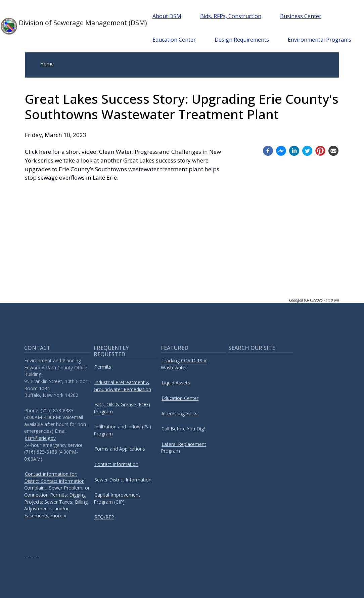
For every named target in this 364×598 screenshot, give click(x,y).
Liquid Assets (176, 383)
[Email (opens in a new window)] (333, 150)
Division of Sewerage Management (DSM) (67, 26)
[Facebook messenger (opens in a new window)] (281, 150)
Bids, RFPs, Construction (233, 16)
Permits (103, 367)
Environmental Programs (322, 40)
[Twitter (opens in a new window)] (307, 150)
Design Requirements (244, 40)
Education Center (176, 40)
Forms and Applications (120, 449)
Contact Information (116, 464)
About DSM (169, 16)
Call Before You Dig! (183, 429)
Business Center (303, 16)
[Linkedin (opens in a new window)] (294, 150)
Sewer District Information (123, 480)
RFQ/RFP (104, 517)
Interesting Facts (179, 413)
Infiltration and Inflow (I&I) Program (122, 430)
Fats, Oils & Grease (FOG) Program (122, 408)
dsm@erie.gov (40, 438)
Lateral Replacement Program (184, 448)
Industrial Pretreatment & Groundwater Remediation (122, 386)
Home (47, 64)
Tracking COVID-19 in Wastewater (184, 364)
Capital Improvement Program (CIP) (117, 498)
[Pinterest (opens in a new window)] (320, 150)
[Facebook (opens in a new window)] (268, 150)
